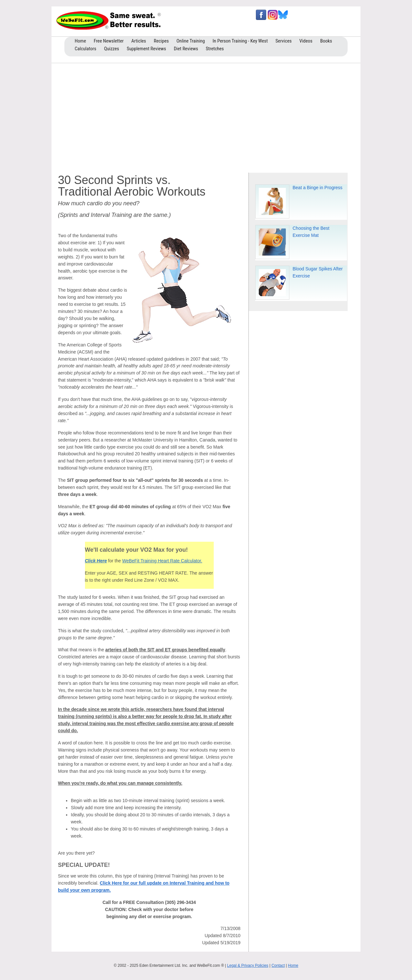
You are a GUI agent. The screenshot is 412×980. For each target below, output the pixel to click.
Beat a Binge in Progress (318, 188)
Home (293, 965)
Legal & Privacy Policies (248, 965)
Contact (278, 965)
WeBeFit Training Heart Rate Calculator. (162, 561)
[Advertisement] (206, 116)
